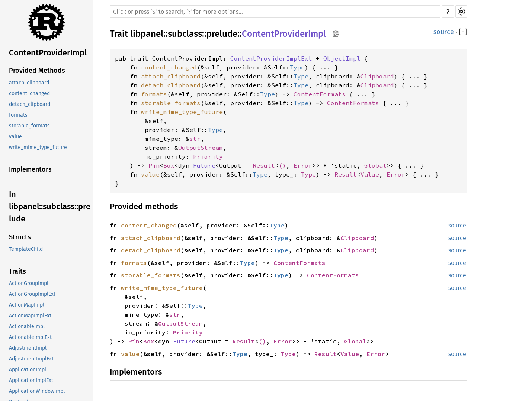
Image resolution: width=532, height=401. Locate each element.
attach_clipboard (29, 83)
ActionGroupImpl (29, 283)
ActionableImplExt (30, 337)
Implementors (30, 169)
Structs (20, 237)
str (195, 139)
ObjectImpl (342, 58)
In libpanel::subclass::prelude (50, 206)
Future (204, 165)
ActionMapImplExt (30, 316)
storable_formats (29, 126)
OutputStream (201, 148)
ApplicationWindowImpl (37, 391)
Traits (17, 271)
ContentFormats (320, 94)
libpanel (147, 34)
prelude (222, 34)
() (282, 165)
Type (297, 67)
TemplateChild (26, 249)
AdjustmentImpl (28, 348)
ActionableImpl (27, 326)
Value (370, 174)
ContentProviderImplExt (271, 58)
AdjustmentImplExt (31, 359)
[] (463, 32)
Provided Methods (37, 71)
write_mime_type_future (38, 147)
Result (264, 165)
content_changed (29, 93)
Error (303, 165)
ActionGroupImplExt (32, 294)
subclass (185, 34)
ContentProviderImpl (48, 53)
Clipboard (377, 76)
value (15, 137)
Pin (154, 165)
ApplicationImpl (28, 370)
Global (375, 165)
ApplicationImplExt (31, 380)
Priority (208, 156)
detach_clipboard (30, 104)
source (444, 32)
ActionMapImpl (27, 305)
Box (169, 165)
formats (18, 115)
